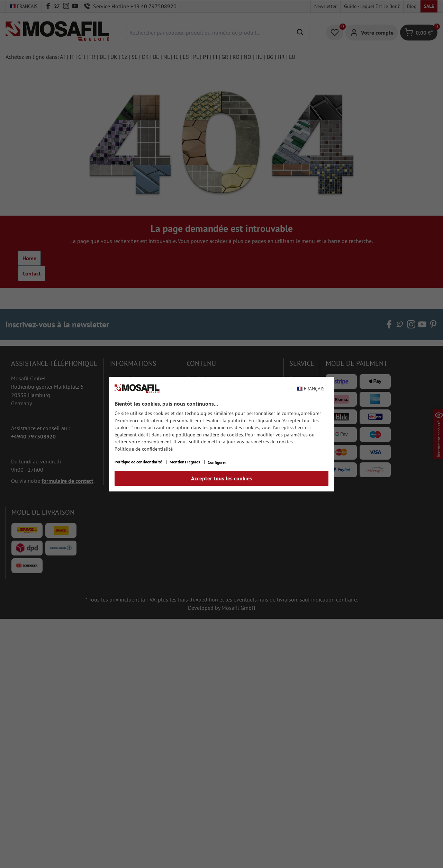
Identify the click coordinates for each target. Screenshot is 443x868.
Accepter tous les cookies (221, 478)
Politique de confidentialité (144, 449)
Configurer (217, 462)
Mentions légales (185, 462)
